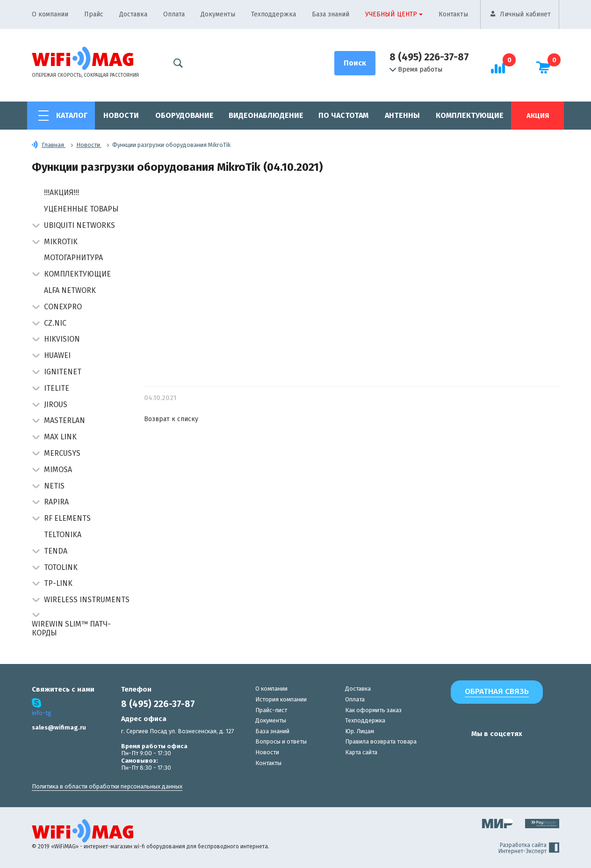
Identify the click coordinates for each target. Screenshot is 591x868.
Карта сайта (361, 752)
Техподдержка (274, 14)
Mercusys (62, 453)
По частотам (343, 115)
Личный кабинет (525, 14)
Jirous (56, 405)
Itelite (57, 388)
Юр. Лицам (360, 731)
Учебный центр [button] (391, 14)
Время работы (416, 70)
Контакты (453, 14)
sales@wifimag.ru (59, 727)
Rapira (56, 502)
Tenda (56, 551)
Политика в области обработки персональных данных (107, 786)
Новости (121, 115)
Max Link (60, 437)
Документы (218, 14)
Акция (538, 116)
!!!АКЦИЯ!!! (61, 193)
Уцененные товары (81, 209)
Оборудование (184, 115)
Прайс (94, 14)
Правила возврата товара (381, 741)
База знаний (331, 14)
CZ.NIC (55, 323)
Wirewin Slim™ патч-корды (71, 628)
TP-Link (58, 583)
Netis (54, 486)
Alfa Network (70, 290)
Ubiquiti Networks (79, 225)
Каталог (72, 115)
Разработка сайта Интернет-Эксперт (529, 848)
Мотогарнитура (73, 258)
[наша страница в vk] (447, 752)
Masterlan (65, 420)
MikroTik (61, 242)
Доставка (133, 14)
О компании (50, 14)
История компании (281, 699)
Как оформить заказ (373, 710)
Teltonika (63, 535)
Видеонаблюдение (266, 115)
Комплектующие (470, 115)
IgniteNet (63, 372)
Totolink (61, 567)
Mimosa (58, 470)
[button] (36, 226)
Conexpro (63, 307)
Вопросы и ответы (281, 741)
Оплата (174, 14)
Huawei (57, 355)
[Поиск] (355, 63)
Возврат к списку (171, 419)
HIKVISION (62, 339)
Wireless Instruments (87, 600)
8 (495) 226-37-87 (429, 57)
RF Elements (67, 518)
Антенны (402, 115)
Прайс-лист (271, 710)
